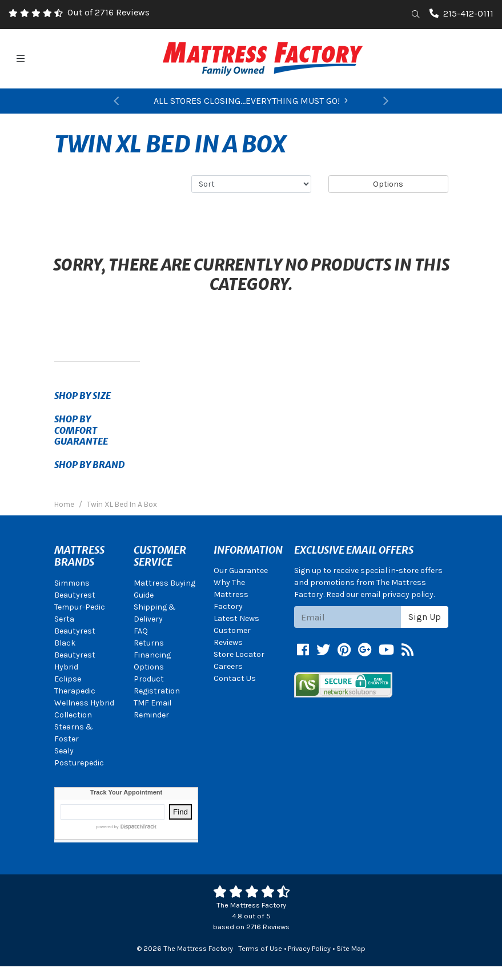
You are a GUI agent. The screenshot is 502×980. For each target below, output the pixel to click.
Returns (149, 643)
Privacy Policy (309, 948)
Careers (228, 666)
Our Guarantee (241, 570)
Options (388, 184)
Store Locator (239, 654)
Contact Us (235, 678)
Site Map (351, 948)
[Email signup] (348, 617)
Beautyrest (75, 595)
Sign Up (425, 617)
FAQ (141, 631)
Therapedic (75, 691)
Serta (64, 619)
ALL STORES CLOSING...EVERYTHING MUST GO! (251, 101)
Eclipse (68, 679)
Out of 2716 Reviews (109, 12)
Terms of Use (260, 948)
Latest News (236, 618)
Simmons (72, 583)
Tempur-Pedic (80, 607)
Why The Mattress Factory (231, 594)
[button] (116, 101)
